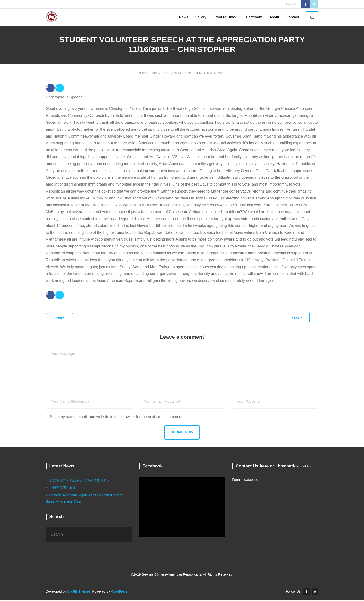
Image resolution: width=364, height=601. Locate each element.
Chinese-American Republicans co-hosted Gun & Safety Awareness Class (84, 500)
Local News (213, 75)
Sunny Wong (173, 75)
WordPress (119, 593)
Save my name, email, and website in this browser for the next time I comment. (117, 418)
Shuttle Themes (79, 593)
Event (198, 75)
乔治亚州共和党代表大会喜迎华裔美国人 (80, 482)
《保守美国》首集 (63, 489)
